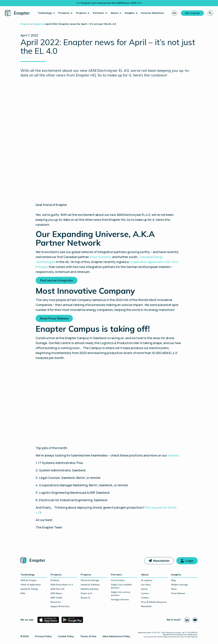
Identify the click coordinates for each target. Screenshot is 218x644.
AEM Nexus (56, 593)
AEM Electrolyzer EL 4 (62, 585)
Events (144, 589)
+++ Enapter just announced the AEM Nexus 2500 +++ (109, 3)
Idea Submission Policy (116, 636)
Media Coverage (180, 585)
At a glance (147, 580)
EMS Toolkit (56, 598)
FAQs (23, 593)
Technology (45, 13)
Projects (81, 13)
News (174, 589)
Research (85, 598)
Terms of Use (88, 636)
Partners (99, 13)
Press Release (178, 593)
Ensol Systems (100, 257)
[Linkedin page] (187, 620)
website (173, 455)
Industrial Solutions (90, 585)
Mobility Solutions (90, 589)
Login (189, 561)
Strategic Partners (120, 600)
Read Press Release (54, 318)
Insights (130, 13)
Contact (145, 598)
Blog (173, 580)
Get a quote (192, 13)
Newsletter (161, 561)
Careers (145, 593)
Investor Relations (153, 13)
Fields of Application (31, 585)
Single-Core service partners (121, 594)
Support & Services (60, 606)
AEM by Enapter (29, 580)
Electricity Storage (90, 580)
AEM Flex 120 (57, 589)
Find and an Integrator (57, 280)
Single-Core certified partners (121, 586)
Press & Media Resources (154, 602)
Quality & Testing (29, 589)
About (114, 13)
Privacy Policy (43, 636)
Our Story (146, 585)
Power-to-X (86, 593)
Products (64, 13)
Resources (56, 602)
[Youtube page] (195, 620)
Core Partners (118, 580)
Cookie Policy (66, 636)
